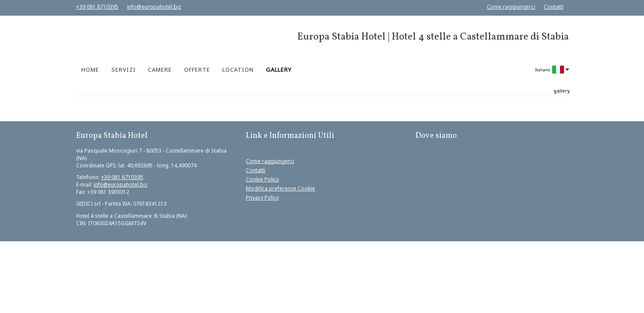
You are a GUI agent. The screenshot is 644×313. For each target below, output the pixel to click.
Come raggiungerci (511, 7)
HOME (90, 70)
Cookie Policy (262, 179)
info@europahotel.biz (154, 7)
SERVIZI (124, 70)
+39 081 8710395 (97, 7)
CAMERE (160, 70)
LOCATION (238, 70)
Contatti (554, 7)
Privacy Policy (262, 198)
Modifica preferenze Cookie (280, 188)
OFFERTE (197, 70)
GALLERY (279, 70)
